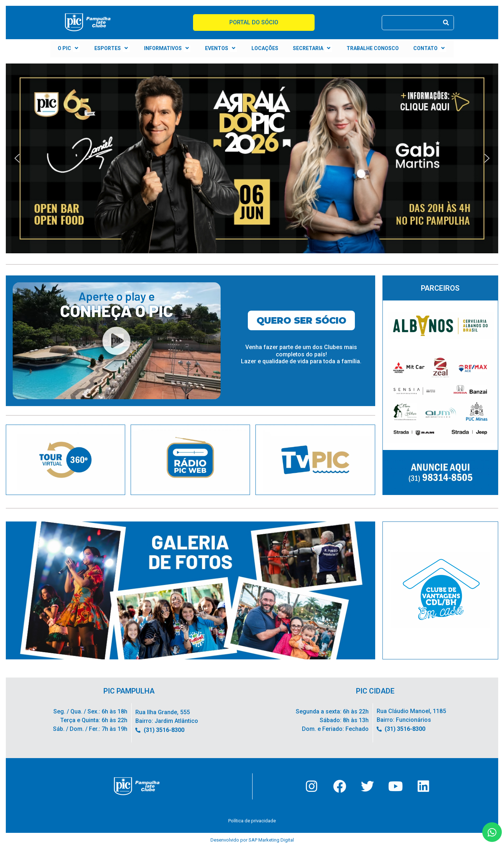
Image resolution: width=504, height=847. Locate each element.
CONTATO (430, 48)
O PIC (69, 48)
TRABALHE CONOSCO (373, 48)
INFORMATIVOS (167, 48)
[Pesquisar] (446, 23)
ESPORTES (112, 48)
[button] (252, 158)
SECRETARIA (312, 48)
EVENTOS (221, 48)
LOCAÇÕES (265, 48)
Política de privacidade (252, 821)
